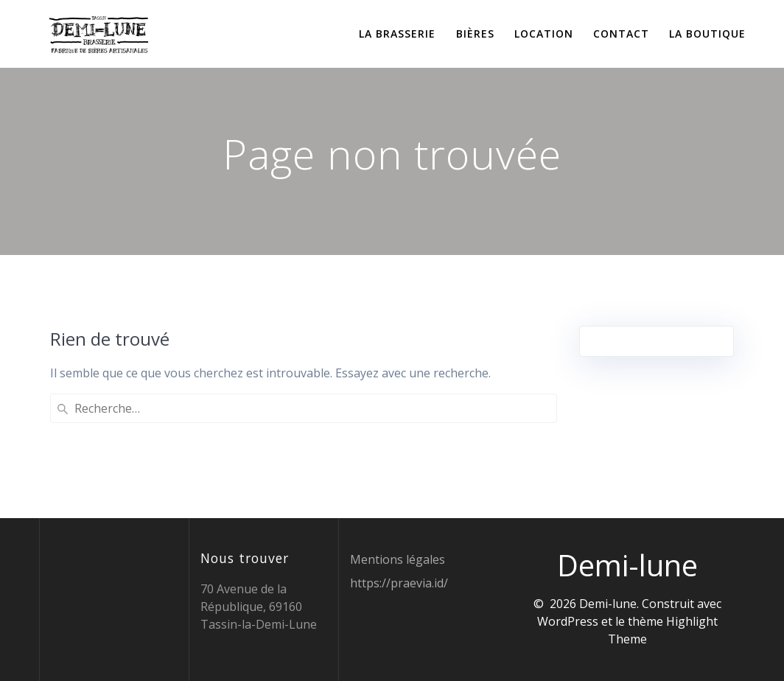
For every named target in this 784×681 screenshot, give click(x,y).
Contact (621, 34)
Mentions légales (398, 559)
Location (544, 34)
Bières (475, 34)
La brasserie (397, 34)
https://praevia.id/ (399, 583)
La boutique (707, 34)
